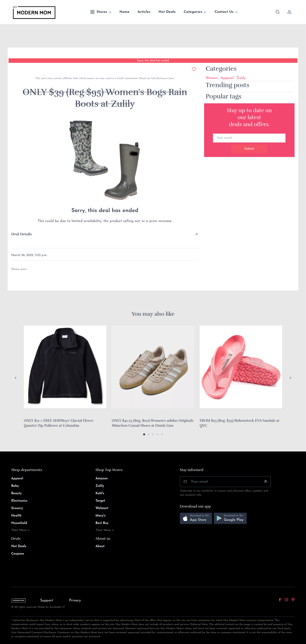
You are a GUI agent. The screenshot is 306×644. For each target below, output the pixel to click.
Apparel (227, 78)
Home (124, 12)
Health (16, 516)
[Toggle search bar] (278, 12)
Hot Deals (167, 12)
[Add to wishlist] (194, 69)
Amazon (102, 479)
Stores (99, 12)
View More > (21, 530)
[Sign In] (289, 12)
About (100, 546)
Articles (144, 12)
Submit (249, 149)
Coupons (18, 554)
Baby (15, 486)
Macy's (101, 516)
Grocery (17, 508)
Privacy (75, 601)
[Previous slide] (16, 378)
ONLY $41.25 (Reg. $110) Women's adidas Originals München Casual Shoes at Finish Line (153, 423)
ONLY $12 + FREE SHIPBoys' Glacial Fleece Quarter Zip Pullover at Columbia (59, 423)
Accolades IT (57, 607)
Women (212, 78)
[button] (144, 434)
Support (47, 601)
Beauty (17, 493)
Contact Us (224, 12)
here (171, 78)
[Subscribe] (265, 482)
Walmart (102, 508)
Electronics (19, 501)
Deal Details (21, 234)
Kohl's (100, 493)
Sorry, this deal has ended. (153, 61)
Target (100, 501)
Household (19, 523)
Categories (193, 12)
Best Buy (102, 523)
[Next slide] (290, 378)
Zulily (241, 78)
